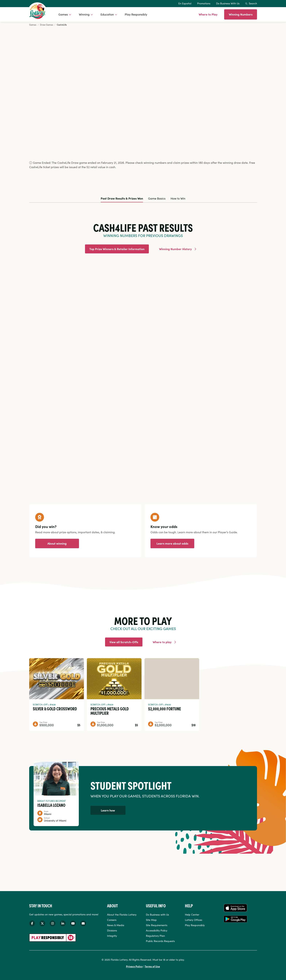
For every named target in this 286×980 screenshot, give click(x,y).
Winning (84, 14)
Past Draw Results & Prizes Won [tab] (122, 198)
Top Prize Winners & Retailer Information (117, 249)
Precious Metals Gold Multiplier (110, 711)
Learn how (108, 810)
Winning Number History (175, 249)
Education (107, 14)
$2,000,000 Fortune (165, 709)
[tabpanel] (143, 342)
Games (63, 14)
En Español (185, 3)
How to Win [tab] (178, 198)
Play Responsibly (136, 14)
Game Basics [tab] (157, 198)
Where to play (162, 642)
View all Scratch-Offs (124, 642)
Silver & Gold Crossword (55, 709)
